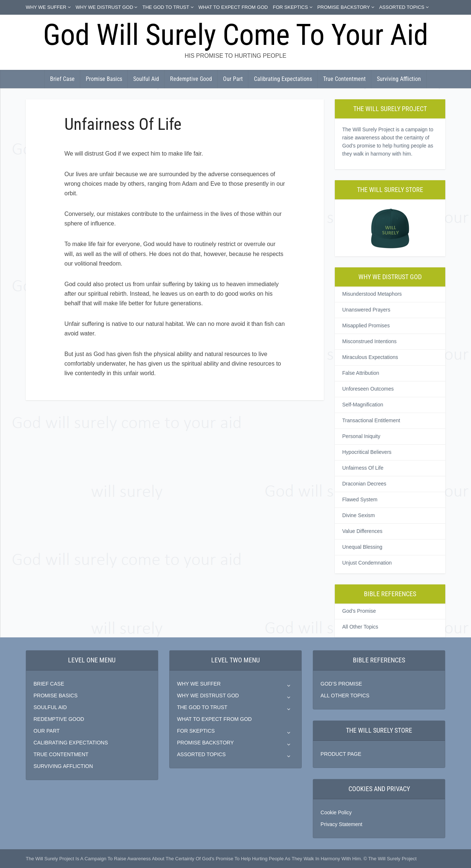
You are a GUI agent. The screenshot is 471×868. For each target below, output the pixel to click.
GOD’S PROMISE (341, 684)
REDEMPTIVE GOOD (59, 719)
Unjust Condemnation (367, 563)
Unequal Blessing (362, 547)
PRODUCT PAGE (341, 754)
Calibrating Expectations (283, 79)
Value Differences (362, 531)
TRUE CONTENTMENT (61, 754)
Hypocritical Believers (367, 452)
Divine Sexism (359, 515)
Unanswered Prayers (366, 310)
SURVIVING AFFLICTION (63, 766)
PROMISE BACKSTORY (343, 7)
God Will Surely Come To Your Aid (236, 35)
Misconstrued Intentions (369, 341)
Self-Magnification (363, 405)
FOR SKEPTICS (291, 7)
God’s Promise (359, 611)
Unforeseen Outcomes (368, 389)
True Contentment (344, 79)
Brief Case (62, 79)
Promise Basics (104, 79)
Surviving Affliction (399, 79)
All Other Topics (360, 627)
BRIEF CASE (49, 684)
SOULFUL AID (50, 707)
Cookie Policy (336, 812)
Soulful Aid (146, 79)
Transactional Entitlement (371, 420)
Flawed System (360, 499)
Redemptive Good (191, 79)
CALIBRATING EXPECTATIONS (71, 743)
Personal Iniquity (361, 436)
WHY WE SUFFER (46, 7)
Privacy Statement (341, 824)
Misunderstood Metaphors (372, 294)
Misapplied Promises (366, 325)
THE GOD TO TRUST (166, 7)
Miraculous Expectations (370, 357)
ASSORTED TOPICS (402, 7)
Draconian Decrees (364, 484)
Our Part (233, 79)
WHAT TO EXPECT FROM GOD (233, 7)
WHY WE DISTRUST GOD (105, 7)
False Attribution (361, 373)
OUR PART (47, 731)
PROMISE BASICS (56, 696)
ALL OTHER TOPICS (345, 696)
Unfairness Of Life (363, 468)
